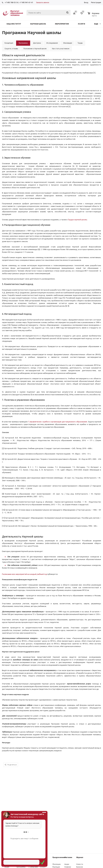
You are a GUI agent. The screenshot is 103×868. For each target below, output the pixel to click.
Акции (7, 867)
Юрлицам (56, 867)
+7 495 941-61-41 (26, 2)
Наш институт (14, 24)
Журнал (80, 857)
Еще (97, 24)
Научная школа (38, 24)
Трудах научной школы (77, 220)
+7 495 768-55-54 (11, 2)
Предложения (59, 857)
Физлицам (57, 864)
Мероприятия (62, 24)
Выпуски (80, 867)
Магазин (68, 857)
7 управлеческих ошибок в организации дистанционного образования (58, 422)
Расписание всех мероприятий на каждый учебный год (24, 574)
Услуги (81, 24)
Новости (80, 864)
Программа (21, 867)
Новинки (68, 867)
